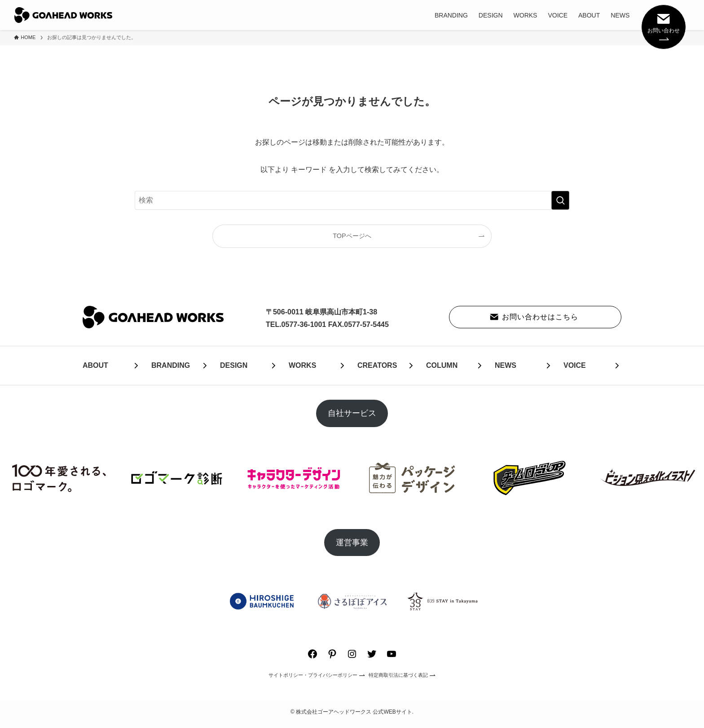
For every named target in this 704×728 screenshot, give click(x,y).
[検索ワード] (352, 200)
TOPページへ (352, 236)
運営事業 (352, 543)
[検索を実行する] (560, 200)
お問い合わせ (664, 26)
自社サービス (352, 413)
